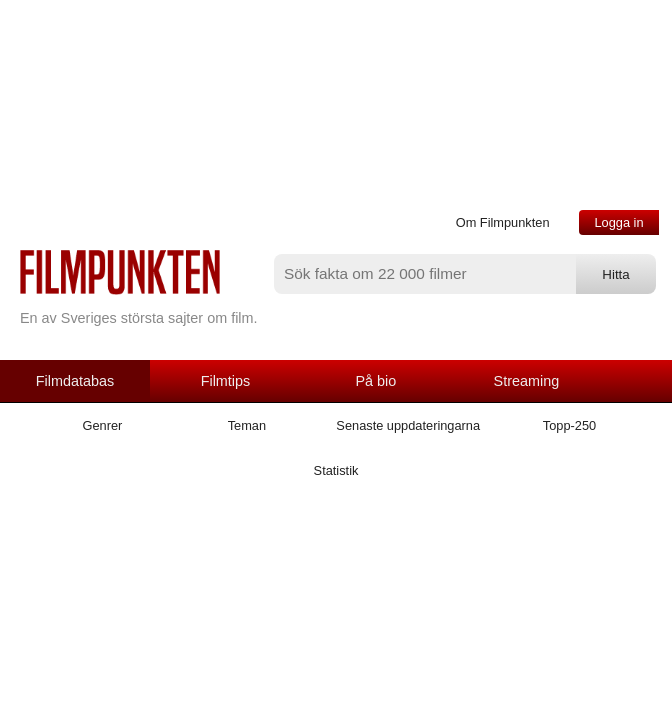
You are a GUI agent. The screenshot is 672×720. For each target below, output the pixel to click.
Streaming (527, 381)
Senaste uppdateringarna (408, 425)
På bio (376, 381)
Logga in (618, 222)
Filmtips (226, 381)
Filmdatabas (75, 381)
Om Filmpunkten (503, 222)
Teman (247, 425)
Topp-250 (569, 425)
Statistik (336, 470)
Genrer (103, 425)
